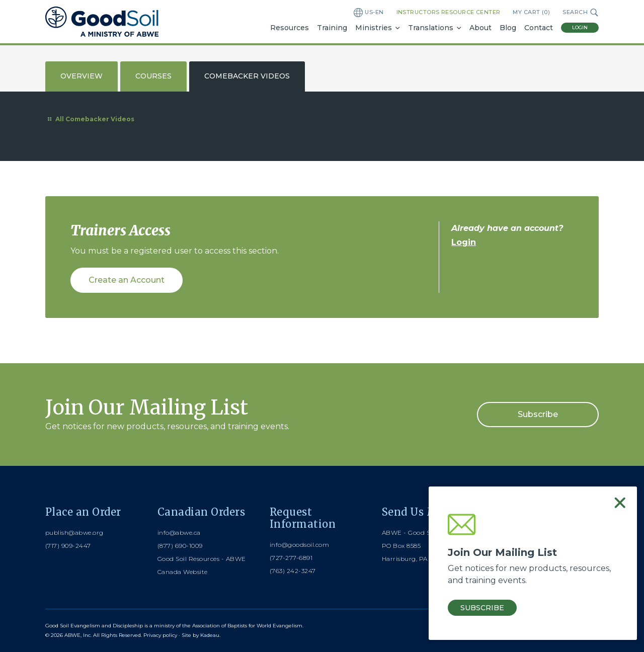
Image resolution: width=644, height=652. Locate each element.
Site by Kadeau (200, 635)
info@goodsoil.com (299, 545)
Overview (82, 76)
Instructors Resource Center (449, 12)
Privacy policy (160, 635)
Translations (431, 28)
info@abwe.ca (179, 533)
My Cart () (531, 12)
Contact (539, 28)
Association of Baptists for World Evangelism (247, 626)
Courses (153, 76)
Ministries (374, 28)
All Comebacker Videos (90, 119)
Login (580, 27)
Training (332, 28)
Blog (508, 28)
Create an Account (127, 280)
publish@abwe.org (74, 533)
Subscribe (538, 414)
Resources (290, 28)
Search (581, 13)
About (480, 28)
